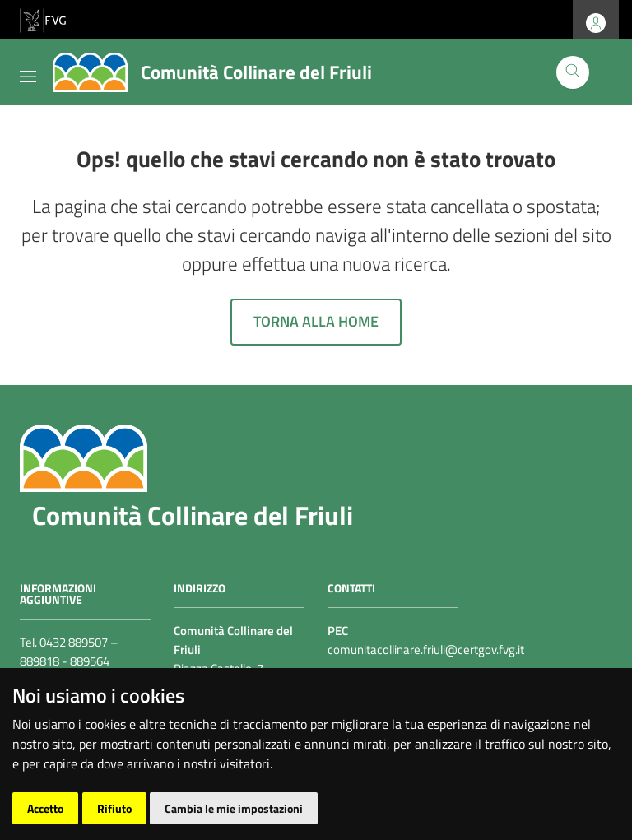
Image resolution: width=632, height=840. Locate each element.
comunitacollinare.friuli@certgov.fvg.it (426, 650)
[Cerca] (573, 72)
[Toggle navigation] (28, 73)
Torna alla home (316, 321)
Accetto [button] (45, 808)
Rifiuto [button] (114, 808)
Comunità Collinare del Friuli (193, 515)
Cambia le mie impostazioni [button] (234, 808)
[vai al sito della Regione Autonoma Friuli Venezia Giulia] (44, 19)
